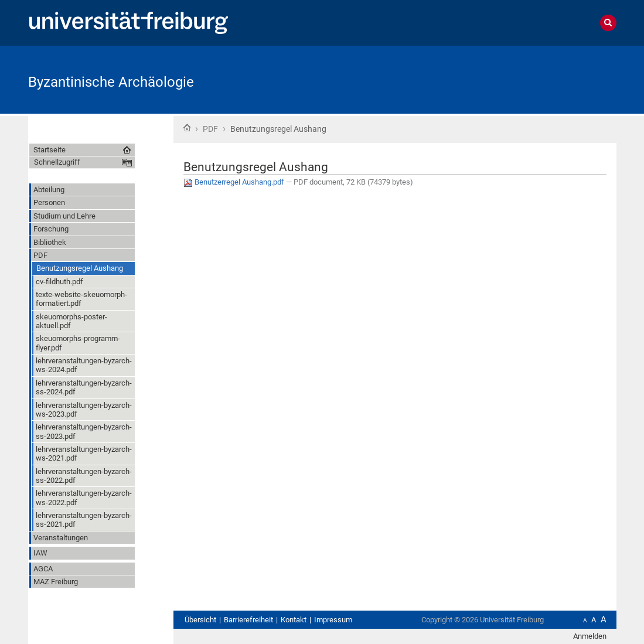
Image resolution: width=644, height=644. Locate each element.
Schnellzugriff (57, 162)
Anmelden (590, 636)
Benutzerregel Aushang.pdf (235, 182)
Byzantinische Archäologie (111, 82)
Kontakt (294, 620)
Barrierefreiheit (248, 620)
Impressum (333, 620)
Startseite (187, 128)
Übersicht (200, 620)
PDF (210, 129)
